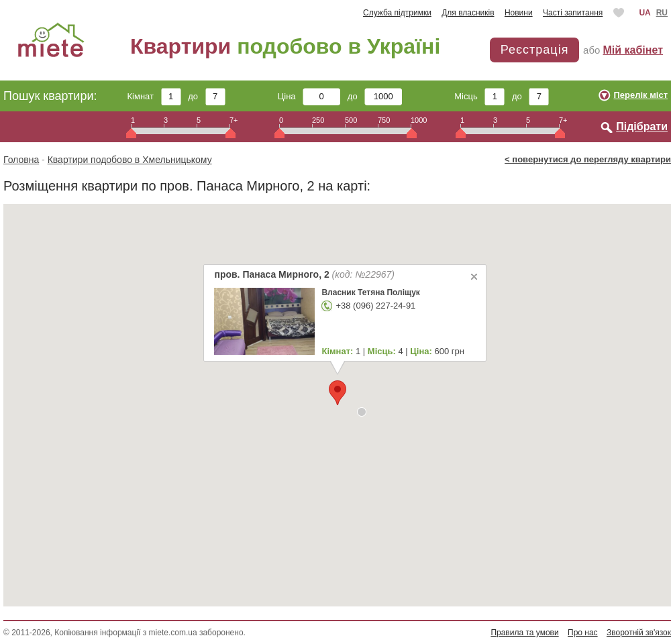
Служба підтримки (397, 13)
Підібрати (642, 126)
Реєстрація (535, 50)
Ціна (309, 96)
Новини (519, 13)
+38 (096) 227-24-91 (375, 306)
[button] (362, 412)
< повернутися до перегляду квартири (588, 159)
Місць (479, 96)
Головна (21, 160)
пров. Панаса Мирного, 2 (304, 274)
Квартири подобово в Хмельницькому (130, 160)
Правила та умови (524, 633)
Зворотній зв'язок (639, 633)
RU (662, 13)
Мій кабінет (633, 50)
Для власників (468, 13)
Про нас (583, 633)
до (206, 96)
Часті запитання (573, 13)
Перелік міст (640, 95)
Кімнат (154, 96)
